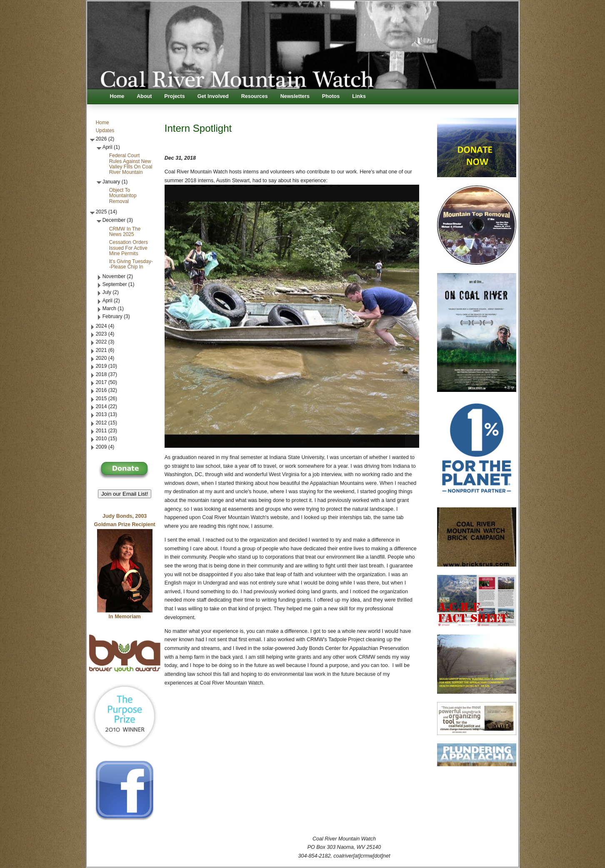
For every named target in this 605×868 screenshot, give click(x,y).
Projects (174, 96)
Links (359, 96)
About (144, 96)
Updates (105, 130)
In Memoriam (125, 617)
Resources (255, 96)
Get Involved (213, 96)
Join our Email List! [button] (125, 494)
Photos (331, 96)
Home (117, 96)
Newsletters (295, 96)
